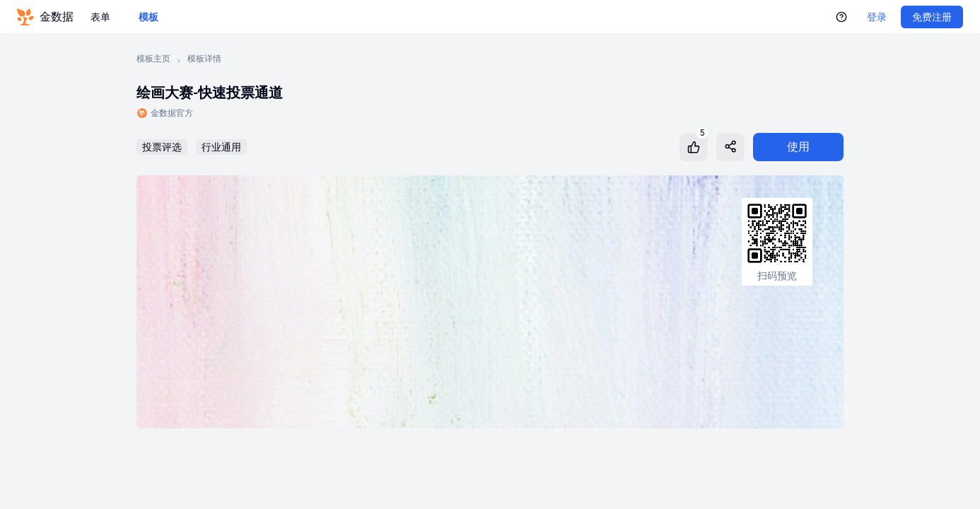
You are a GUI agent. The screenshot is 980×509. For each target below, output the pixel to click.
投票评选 (162, 147)
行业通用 (221, 147)
